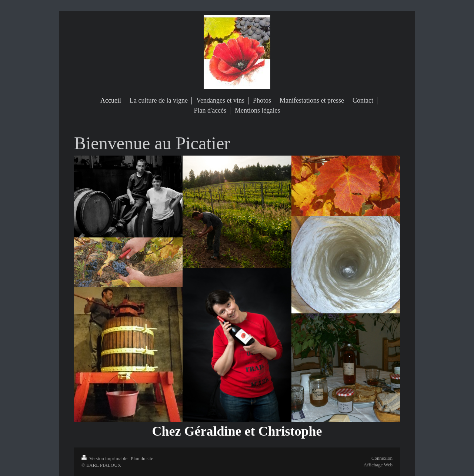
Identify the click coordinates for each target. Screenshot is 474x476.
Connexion (382, 458)
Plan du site (142, 458)
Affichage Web (378, 465)
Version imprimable (105, 458)
